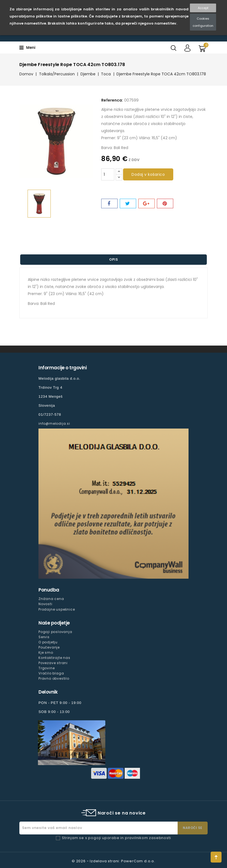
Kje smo (46, 653)
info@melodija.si (54, 423)
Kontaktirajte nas (54, 658)
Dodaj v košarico (148, 174)
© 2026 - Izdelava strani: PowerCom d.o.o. (113, 861)
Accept (203, 8)
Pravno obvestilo (54, 678)
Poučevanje (49, 647)
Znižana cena (51, 599)
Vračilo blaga (51, 673)
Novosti (45, 604)
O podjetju (48, 642)
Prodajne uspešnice (57, 609)
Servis (44, 637)
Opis (113, 259)
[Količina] (108, 174)
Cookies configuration (203, 22)
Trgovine (47, 668)
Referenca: (112, 100)
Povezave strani (53, 663)
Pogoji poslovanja (55, 632)
